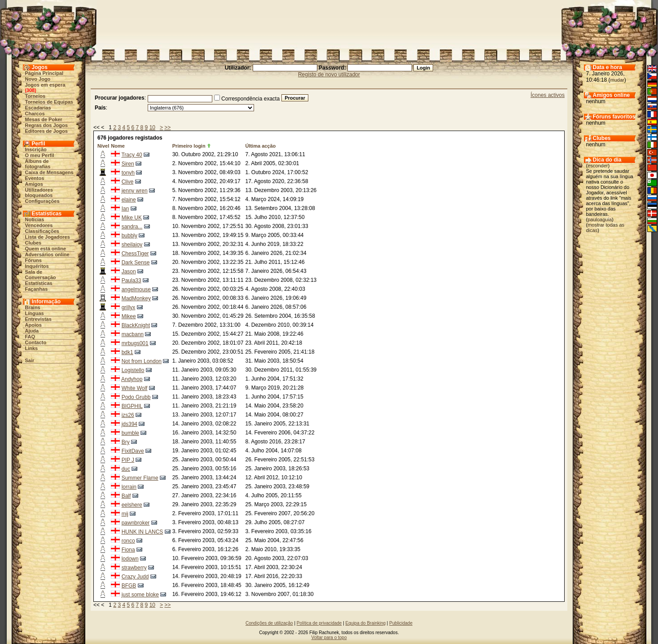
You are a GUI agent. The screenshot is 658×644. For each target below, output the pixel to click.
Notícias (35, 219)
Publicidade (401, 623)
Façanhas (37, 289)
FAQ (30, 337)
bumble (130, 433)
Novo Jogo (38, 79)
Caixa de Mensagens (49, 172)
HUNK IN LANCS (143, 532)
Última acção (260, 146)
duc (126, 469)
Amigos (34, 184)
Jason (129, 272)
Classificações (42, 231)
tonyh (128, 173)
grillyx (129, 307)
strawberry (134, 568)
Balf (126, 496)
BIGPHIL (132, 406)
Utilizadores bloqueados (39, 193)
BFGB (129, 586)
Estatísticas (39, 283)
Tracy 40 (132, 155)
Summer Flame (140, 478)
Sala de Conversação (41, 275)
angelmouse (136, 289)
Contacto (36, 342)
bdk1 (127, 352)
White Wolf (135, 388)
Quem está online (46, 249)
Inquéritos (37, 266)
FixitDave (133, 451)
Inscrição (36, 149)
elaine (129, 200)
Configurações (42, 201)
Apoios (33, 325)
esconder (598, 166)
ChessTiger (135, 254)
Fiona (128, 550)
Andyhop (132, 379)
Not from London (142, 361)
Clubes (33, 243)
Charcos (35, 114)
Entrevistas (38, 319)
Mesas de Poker (44, 119)
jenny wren (135, 191)
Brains (33, 307)
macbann (133, 334)
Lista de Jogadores (48, 237)
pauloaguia (600, 219)
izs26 (128, 415)
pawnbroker (136, 523)
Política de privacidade (319, 623)
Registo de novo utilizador (329, 74)
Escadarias (38, 108)
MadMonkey (136, 298)
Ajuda (32, 331)
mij (125, 514)
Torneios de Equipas (49, 102)
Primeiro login (189, 146)
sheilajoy (132, 245)
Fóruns (33, 260)
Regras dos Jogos (46, 125)
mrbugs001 (135, 343)
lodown (130, 559)
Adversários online (47, 254)
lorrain (129, 487)
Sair (30, 360)
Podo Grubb (136, 397)
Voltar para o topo (329, 637)
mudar (617, 80)
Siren (128, 164)
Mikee (129, 316)
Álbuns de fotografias (38, 164)
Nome (118, 146)
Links (32, 348)
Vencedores (39, 225)
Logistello (133, 370)
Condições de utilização (269, 623)
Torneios (35, 96)
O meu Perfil (40, 155)
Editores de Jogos (46, 131)
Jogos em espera (45, 85)
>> (167, 127)
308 (31, 90)
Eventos (35, 178)
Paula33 (132, 280)
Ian (125, 209)
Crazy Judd (135, 577)
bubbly (129, 236)
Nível (103, 146)
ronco (128, 541)
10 (152, 127)
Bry (126, 442)
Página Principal (44, 73)
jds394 (129, 424)
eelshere (132, 505)
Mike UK (132, 218)
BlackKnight (136, 325)
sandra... (132, 227)
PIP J (128, 460)
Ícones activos (548, 95)
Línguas (35, 313)
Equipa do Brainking (366, 623)
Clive (128, 182)
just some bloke (140, 595)
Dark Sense (136, 263)
